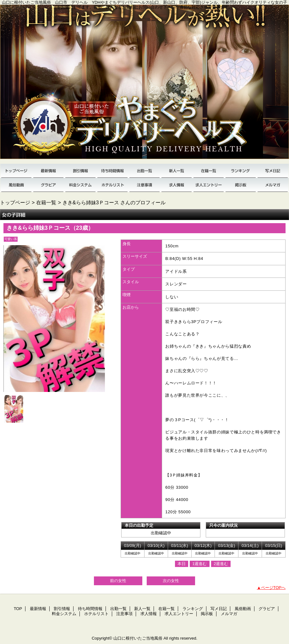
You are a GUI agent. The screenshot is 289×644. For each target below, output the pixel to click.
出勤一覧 (144, 171)
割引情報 (80, 171)
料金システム (80, 185)
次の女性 (171, 581)
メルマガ (273, 185)
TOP (16, 171)
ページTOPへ (273, 588)
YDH (144, 84)
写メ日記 (273, 171)
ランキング (241, 171)
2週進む (221, 564)
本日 (182, 564)
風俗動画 (16, 185)
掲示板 (241, 185)
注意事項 (144, 185)
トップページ (15, 202)
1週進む (199, 564)
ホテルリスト (112, 185)
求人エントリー (209, 185)
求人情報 (177, 185)
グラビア (48, 185)
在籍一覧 (209, 171)
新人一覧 (177, 171)
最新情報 (48, 171)
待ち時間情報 (112, 171)
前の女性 (118, 581)
